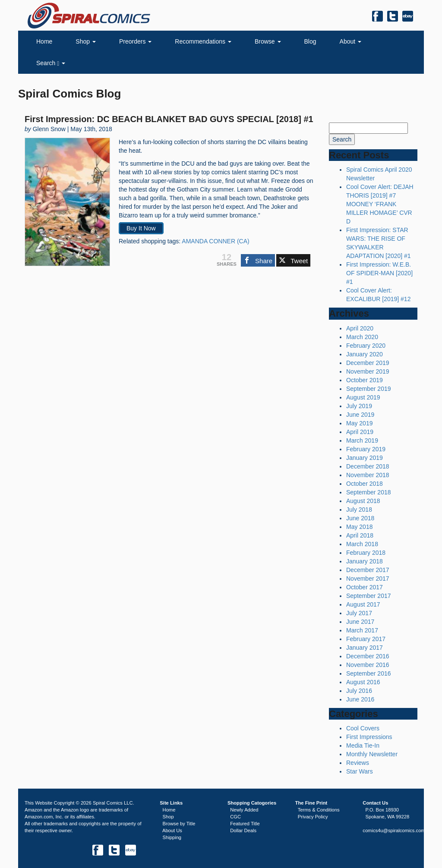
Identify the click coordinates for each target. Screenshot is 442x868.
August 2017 (363, 604)
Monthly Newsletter (372, 754)
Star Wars (360, 771)
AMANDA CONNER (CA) (215, 241)
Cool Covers (363, 728)
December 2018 (368, 466)
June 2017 (360, 622)
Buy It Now (141, 228)
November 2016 (368, 665)
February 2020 (366, 346)
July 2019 (359, 406)
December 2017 (368, 570)
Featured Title (245, 824)
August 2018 (363, 501)
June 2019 (360, 415)
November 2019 (368, 371)
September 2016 (369, 673)
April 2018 (360, 535)
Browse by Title (179, 824)
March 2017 (362, 630)
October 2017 (365, 587)
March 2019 (362, 440)
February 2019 (366, 449)
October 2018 (365, 484)
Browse (268, 41)
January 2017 (365, 648)
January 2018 (365, 561)
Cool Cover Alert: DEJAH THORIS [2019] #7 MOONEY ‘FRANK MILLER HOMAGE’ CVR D (380, 204)
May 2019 (359, 423)
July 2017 (359, 613)
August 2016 (363, 682)
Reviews (358, 763)
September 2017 (369, 596)
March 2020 (362, 337)
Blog (310, 41)
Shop (86, 41)
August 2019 (363, 397)
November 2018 (368, 475)
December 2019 (368, 363)
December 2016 (368, 656)
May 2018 (359, 527)
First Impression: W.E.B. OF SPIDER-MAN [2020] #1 (379, 273)
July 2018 (359, 509)
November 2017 (368, 579)
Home (44, 41)
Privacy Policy (313, 817)
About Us (172, 830)
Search (51, 63)
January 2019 (365, 458)
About (350, 41)
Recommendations (203, 41)
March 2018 (362, 544)
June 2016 (360, 699)
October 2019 (365, 380)
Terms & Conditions (319, 810)
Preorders (135, 41)
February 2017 (366, 639)
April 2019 (360, 432)
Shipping (172, 837)
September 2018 (369, 492)
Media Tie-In (363, 745)
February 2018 (366, 553)
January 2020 (365, 354)
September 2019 (369, 389)
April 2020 (360, 328)
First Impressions (369, 737)
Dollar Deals (243, 830)
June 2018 (360, 518)
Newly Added (244, 810)
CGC (235, 817)
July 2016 (359, 691)
